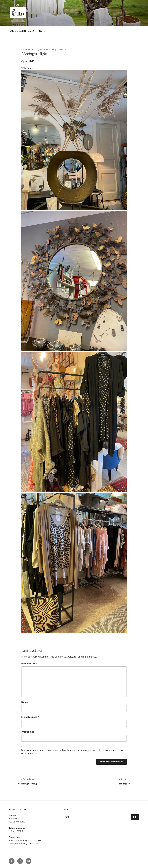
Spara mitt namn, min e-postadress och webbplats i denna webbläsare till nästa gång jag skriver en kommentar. (73, 752)
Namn (25, 702)
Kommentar (29, 664)
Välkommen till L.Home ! (22, 31)
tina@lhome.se (58, 50)
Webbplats (28, 732)
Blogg (42, 31)
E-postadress (30, 717)
